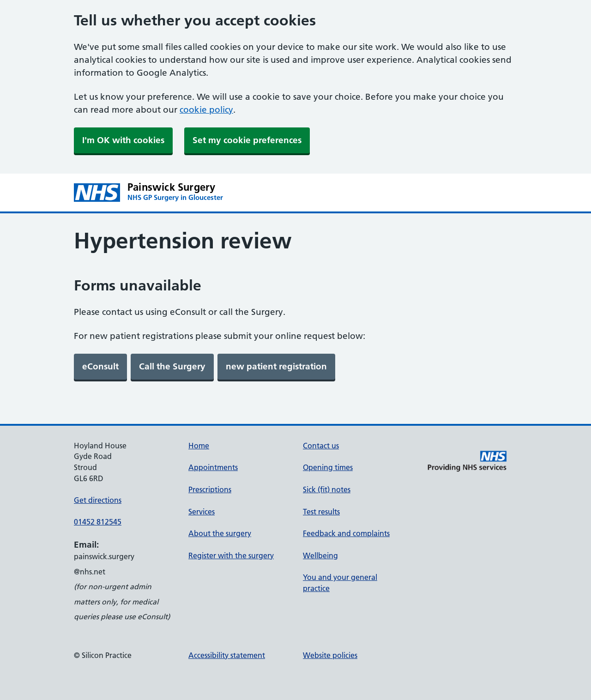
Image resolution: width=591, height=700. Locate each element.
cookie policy (206, 110)
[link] (100, 367)
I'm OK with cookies (123, 140)
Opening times (328, 467)
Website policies (330, 655)
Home (199, 446)
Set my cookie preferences (247, 140)
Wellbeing (320, 555)
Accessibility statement (227, 655)
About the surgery (220, 533)
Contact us (321, 446)
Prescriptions (210, 489)
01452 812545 (98, 522)
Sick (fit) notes (327, 489)
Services (202, 512)
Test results (321, 512)
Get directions (98, 500)
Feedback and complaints (346, 533)
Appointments (213, 467)
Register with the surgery (231, 555)
